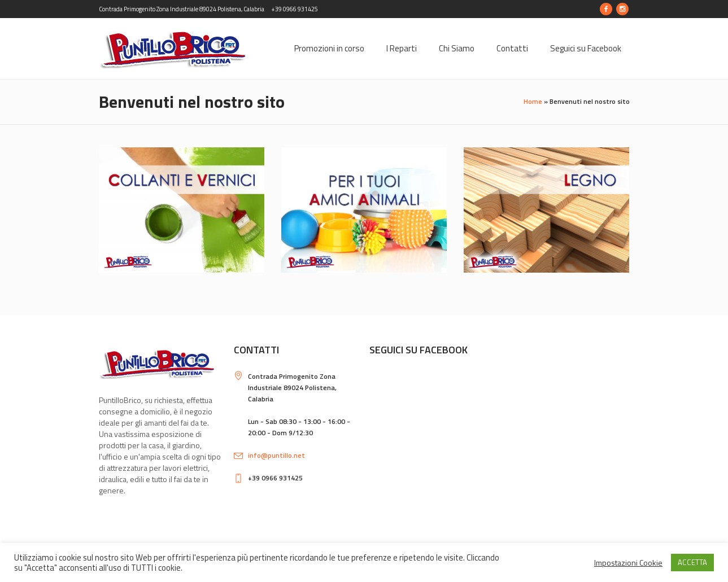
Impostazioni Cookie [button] (628, 563)
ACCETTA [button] (692, 562)
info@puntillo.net (276, 455)
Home (533, 101)
